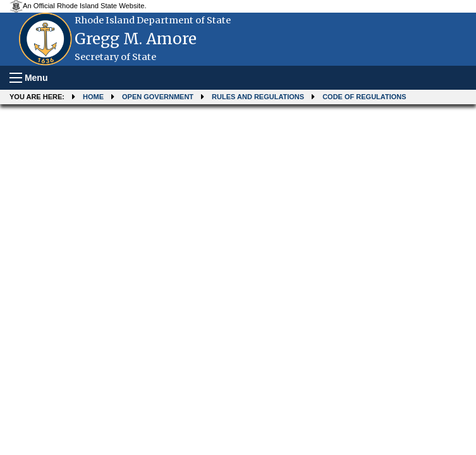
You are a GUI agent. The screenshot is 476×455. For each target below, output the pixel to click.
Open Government (158, 97)
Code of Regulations (364, 97)
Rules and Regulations (258, 97)
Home (93, 97)
